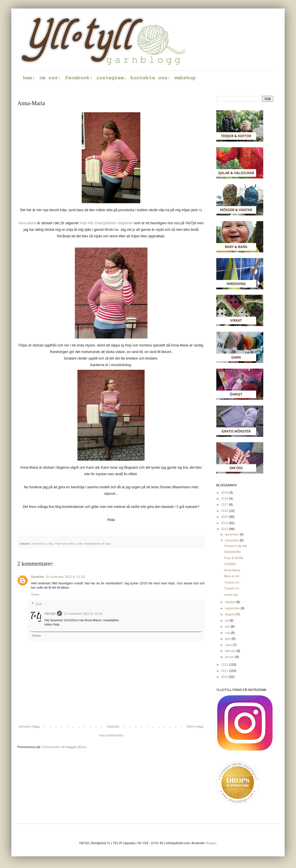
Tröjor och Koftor (65, 544)
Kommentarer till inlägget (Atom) (64, 747)
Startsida (113, 726)
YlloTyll (50, 614)
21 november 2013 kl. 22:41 (83, 614)
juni (228, 626)
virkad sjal (231, 595)
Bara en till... (233, 576)
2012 (225, 665)
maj (228, 633)
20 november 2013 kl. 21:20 (65, 577)
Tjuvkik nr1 (232, 588)
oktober (231, 602)
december (232, 534)
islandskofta (232, 552)
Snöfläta (230, 564)
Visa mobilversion (111, 735)
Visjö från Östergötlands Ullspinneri (106, 223)
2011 (225, 671)
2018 (225, 499)
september (233, 608)
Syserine (38, 577)
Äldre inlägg (195, 726)
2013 (225, 529)
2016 (225, 511)
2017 (225, 504)
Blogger (211, 843)
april (228, 639)
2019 (225, 493)
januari (230, 657)
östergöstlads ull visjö (97, 544)
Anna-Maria (27, 223)
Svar (39, 604)
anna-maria (39, 544)
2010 (225, 677)
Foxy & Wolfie (234, 558)
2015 (225, 517)
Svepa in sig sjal (235, 546)
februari (231, 651)
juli (227, 620)
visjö (79, 544)
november (232, 540)
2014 (225, 523)
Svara (35, 594)
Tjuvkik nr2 (232, 582)
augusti (230, 614)
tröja (50, 544)
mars (229, 645)
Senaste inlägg (29, 726)
